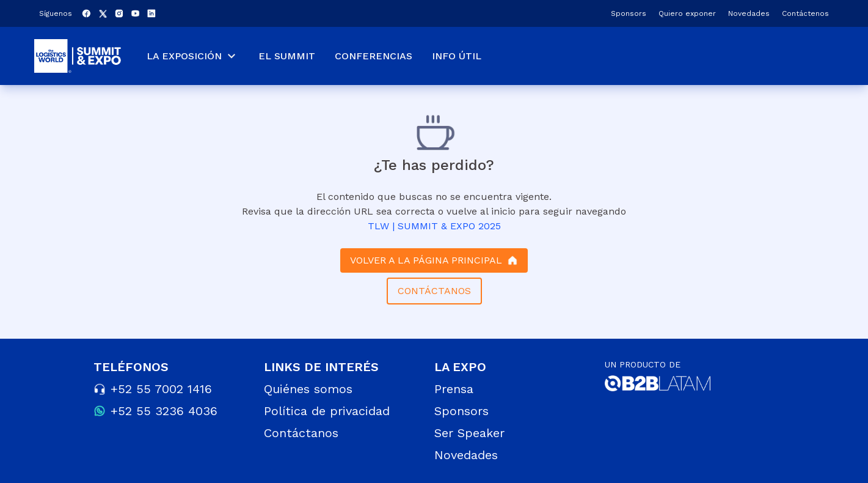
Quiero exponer (687, 13)
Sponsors (629, 13)
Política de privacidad (327, 411)
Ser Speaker (469, 433)
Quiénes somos (308, 389)
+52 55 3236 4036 (164, 411)
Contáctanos (301, 433)
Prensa (454, 389)
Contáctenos (805, 13)
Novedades (749, 13)
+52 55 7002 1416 (161, 389)
